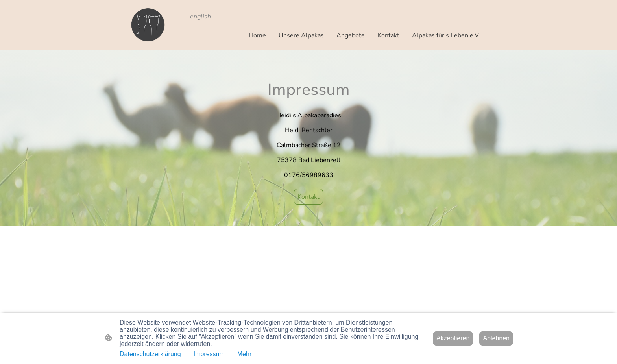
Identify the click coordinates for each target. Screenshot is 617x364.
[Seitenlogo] (147, 25)
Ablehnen (496, 338)
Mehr (244, 354)
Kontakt (308, 197)
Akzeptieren (453, 338)
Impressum (209, 354)
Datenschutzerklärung (150, 354)
